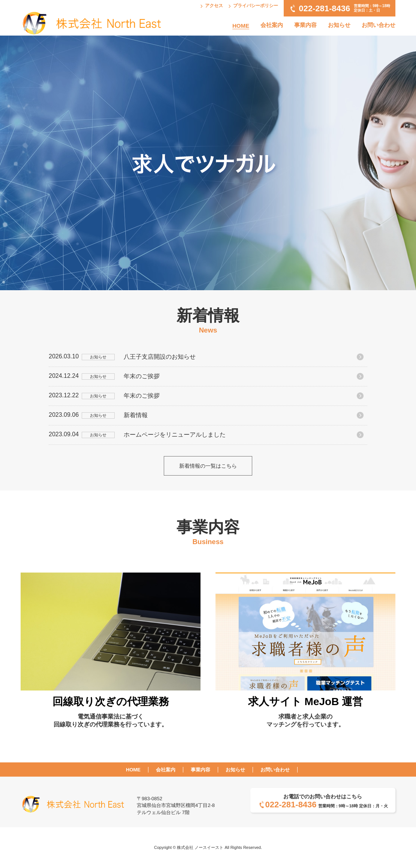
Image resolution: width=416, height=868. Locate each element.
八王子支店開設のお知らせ (160, 357)
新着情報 (136, 415)
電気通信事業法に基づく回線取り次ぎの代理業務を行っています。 (111, 706)
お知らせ (339, 25)
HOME (241, 26)
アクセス (214, 6)
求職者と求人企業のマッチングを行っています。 (305, 706)
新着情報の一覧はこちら (208, 466)
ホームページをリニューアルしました (175, 435)
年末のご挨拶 (142, 376)
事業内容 (305, 25)
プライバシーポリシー (256, 6)
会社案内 (272, 25)
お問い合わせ (379, 25)
